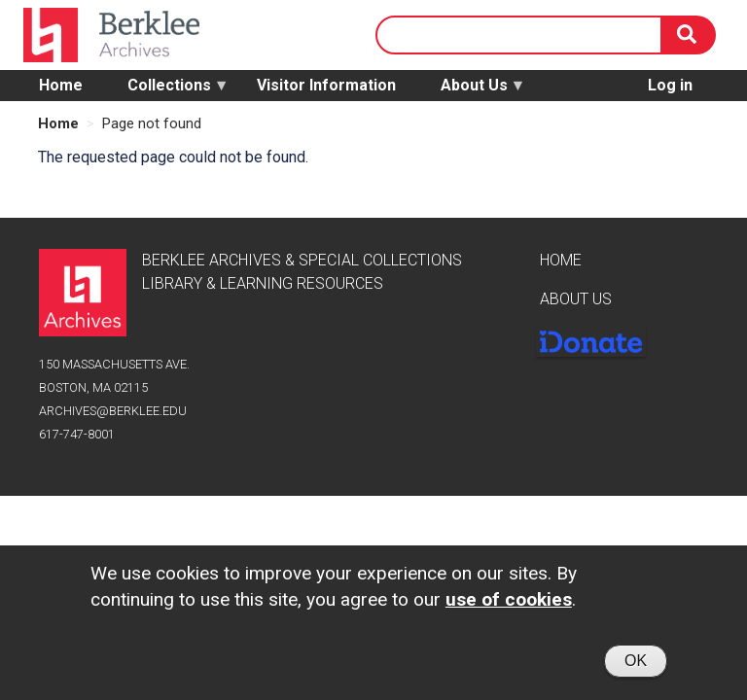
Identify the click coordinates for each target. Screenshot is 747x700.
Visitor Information (326, 85)
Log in (670, 85)
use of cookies (509, 604)
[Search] (689, 35)
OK (636, 665)
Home (61, 85)
